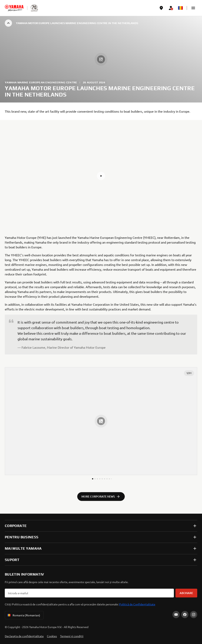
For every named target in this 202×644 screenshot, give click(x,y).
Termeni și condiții (72, 636)
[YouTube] (176, 615)
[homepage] (14, 8)
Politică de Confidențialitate (137, 604)
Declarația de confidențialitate (24, 636)
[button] (193, 8)
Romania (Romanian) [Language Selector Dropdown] (23, 615)
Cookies (52, 636)
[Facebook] (185, 615)
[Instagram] (194, 615)
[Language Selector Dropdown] (180, 8)
